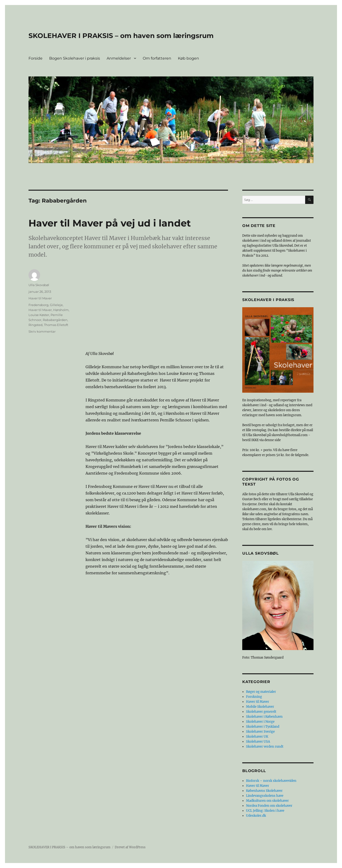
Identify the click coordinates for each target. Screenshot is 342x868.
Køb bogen (188, 58)
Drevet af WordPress (130, 847)
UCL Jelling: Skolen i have (265, 811)
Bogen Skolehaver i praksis (75, 58)
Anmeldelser (119, 58)
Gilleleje (56, 305)
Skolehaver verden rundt (265, 747)
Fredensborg (38, 305)
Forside (36, 58)
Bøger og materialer (261, 692)
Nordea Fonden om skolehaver (269, 806)
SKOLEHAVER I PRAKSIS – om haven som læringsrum (121, 36)
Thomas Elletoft (56, 325)
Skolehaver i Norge (260, 722)
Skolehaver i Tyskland (263, 727)
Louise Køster (39, 315)
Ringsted (36, 325)
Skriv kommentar (42, 331)
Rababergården (55, 320)
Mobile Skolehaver (260, 707)
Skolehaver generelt (261, 712)
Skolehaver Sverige (260, 732)
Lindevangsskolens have (265, 796)
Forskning (254, 697)
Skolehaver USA (258, 742)
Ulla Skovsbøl (39, 285)
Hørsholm (61, 310)
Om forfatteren (157, 58)
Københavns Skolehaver (264, 791)
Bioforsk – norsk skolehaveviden (271, 781)
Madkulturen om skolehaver (267, 801)
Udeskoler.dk (256, 816)
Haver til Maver (40, 298)
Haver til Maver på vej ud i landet (110, 223)
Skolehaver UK (257, 737)
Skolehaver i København (264, 717)
